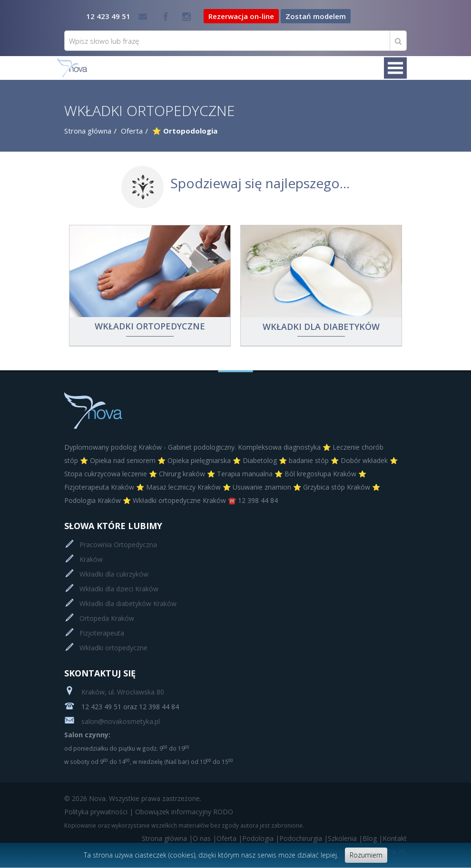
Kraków (91, 559)
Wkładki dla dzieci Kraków (119, 589)
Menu (395, 68)
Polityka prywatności (96, 812)
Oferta (132, 131)
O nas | (205, 838)
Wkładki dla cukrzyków (114, 574)
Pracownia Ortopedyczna (118, 545)
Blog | (373, 838)
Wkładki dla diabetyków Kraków (128, 603)
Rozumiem (366, 855)
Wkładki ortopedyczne (113, 648)
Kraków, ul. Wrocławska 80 (114, 692)
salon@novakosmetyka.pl (112, 721)
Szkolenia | (345, 838)
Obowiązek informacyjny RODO (184, 812)
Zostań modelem (316, 16)
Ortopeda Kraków (107, 618)
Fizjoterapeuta (102, 633)
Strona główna (88, 131)
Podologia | (261, 838)
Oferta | (229, 838)
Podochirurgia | (304, 838)
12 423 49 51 (108, 16)
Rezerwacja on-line (241, 16)
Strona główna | (167, 838)
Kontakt (395, 838)
